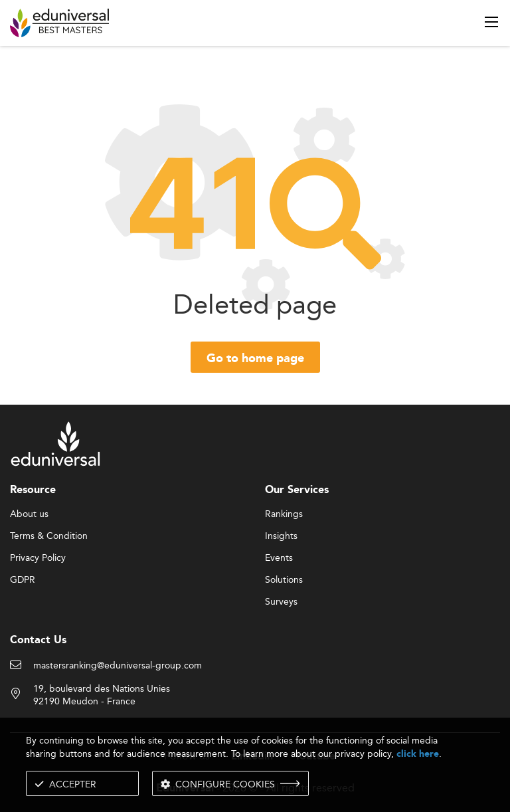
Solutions (284, 580)
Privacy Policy (38, 558)
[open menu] (491, 22)
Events (279, 558)
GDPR (23, 580)
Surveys (281, 602)
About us (29, 514)
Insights (281, 536)
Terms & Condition (49, 536)
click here (418, 754)
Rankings (284, 514)
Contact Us (38, 640)
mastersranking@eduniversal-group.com (118, 666)
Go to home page (255, 359)
